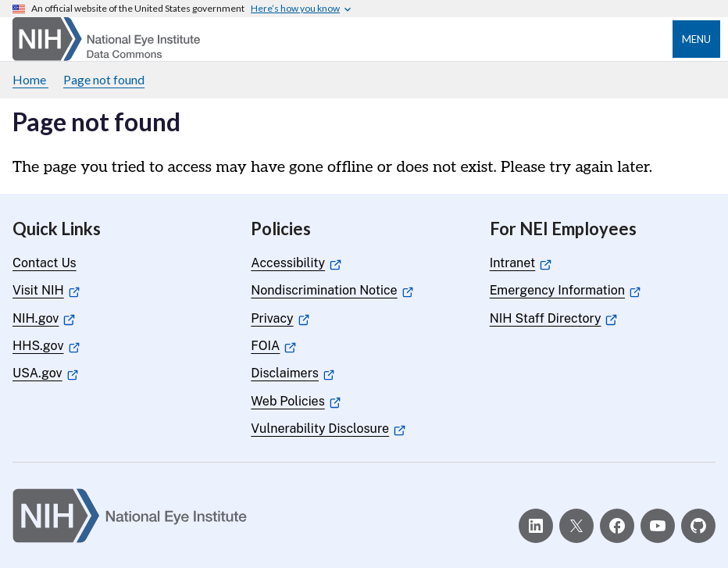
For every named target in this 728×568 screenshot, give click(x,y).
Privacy (280, 318)
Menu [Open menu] (696, 39)
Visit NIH (46, 290)
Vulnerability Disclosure (328, 429)
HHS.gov (46, 346)
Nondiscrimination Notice (332, 290)
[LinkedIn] (536, 526)
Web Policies (296, 401)
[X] (576, 526)
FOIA (273, 346)
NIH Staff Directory (553, 318)
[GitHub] (698, 526)
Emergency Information (566, 290)
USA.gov (45, 373)
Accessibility (296, 263)
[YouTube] (658, 526)
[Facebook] (617, 526)
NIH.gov (44, 318)
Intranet (521, 263)
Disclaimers (293, 373)
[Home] (106, 39)
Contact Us (45, 263)
